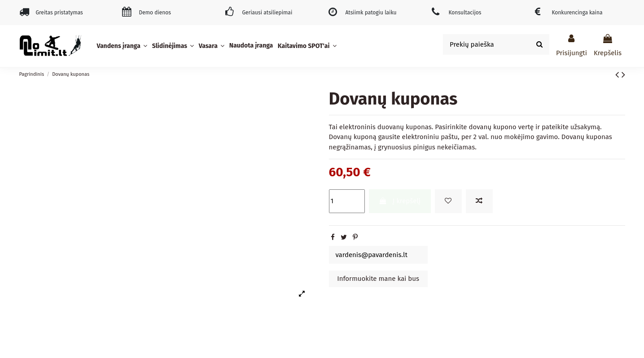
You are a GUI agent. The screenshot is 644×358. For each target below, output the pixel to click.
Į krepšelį (400, 201)
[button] (123, 46)
